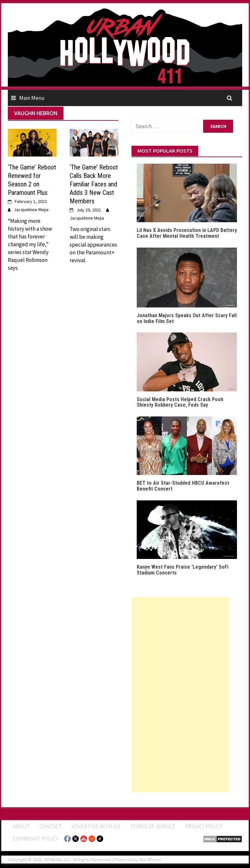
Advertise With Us (96, 826)
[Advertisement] (180, 695)
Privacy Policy (204, 826)
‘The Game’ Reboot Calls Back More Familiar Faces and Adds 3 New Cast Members (94, 184)
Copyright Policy (35, 839)
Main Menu (32, 98)
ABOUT (21, 826)
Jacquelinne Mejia (31, 210)
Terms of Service (153, 826)
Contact (51, 826)
